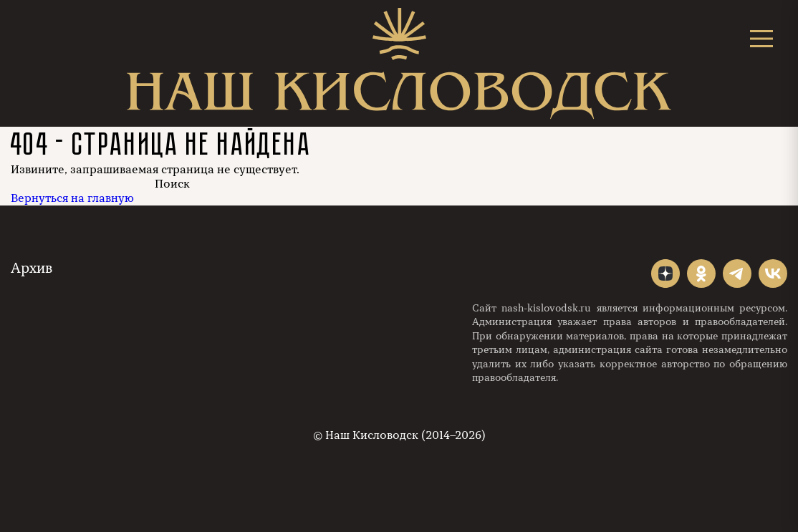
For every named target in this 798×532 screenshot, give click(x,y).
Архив (32, 268)
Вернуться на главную (72, 198)
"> (665, 274)
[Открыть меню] (761, 38)
